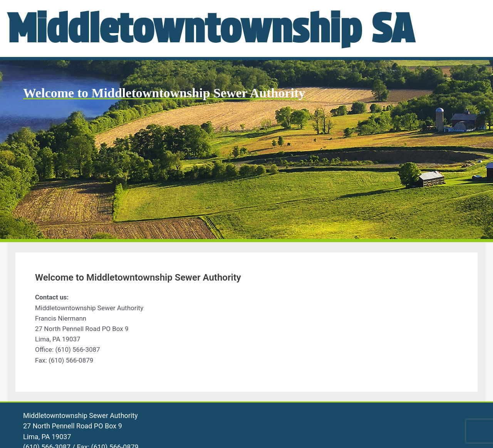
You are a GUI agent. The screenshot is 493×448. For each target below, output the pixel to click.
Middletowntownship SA (211, 28)
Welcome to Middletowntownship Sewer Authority (164, 93)
